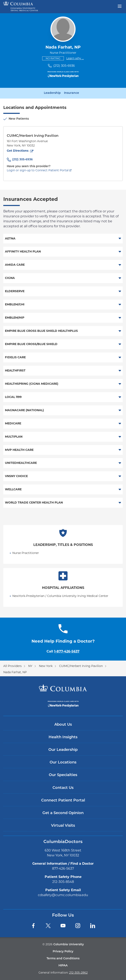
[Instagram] (78, 926)
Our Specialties (63, 775)
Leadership (52, 93)
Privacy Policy (63, 952)
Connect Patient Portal (63, 801)
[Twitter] (48, 926)
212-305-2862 (78, 973)
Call (63, 651)
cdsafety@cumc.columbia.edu (63, 895)
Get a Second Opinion (63, 813)
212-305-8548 (63, 882)
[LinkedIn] (93, 926)
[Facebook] (33, 926)
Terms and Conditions (63, 959)
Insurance (72, 93)
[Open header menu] (120, 6)
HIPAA (63, 966)
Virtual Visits (63, 826)
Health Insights (63, 737)
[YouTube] (63, 926)
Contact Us (63, 788)
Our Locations (63, 763)
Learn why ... (75, 58)
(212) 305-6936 (64, 66)
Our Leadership (63, 750)
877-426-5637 (63, 869)
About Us (63, 725)
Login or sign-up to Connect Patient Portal (38, 170)
